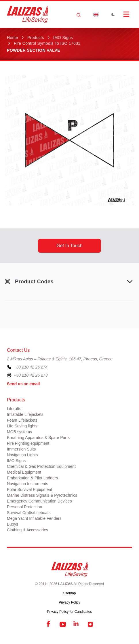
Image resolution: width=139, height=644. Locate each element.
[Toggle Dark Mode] (113, 14)
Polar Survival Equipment (29, 489)
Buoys (13, 524)
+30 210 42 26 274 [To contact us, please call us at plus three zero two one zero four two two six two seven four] (31, 367)
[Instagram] (90, 624)
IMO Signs (63, 38)
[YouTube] (63, 624)
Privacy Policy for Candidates (69, 612)
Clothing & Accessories (27, 530)
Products (36, 38)
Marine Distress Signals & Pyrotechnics (42, 495)
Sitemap (69, 593)
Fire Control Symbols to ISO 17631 (47, 43)
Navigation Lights (22, 455)
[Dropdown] (96, 14)
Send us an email (23, 384)
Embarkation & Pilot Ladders (32, 478)
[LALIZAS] (28, 14)
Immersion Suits (21, 449)
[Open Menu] (126, 14)
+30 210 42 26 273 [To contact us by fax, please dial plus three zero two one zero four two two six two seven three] (31, 375)
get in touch (69, 246)
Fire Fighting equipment (28, 443)
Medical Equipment (24, 472)
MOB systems (19, 432)
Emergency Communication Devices (39, 501)
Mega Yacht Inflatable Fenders (34, 518)
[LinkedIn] (77, 624)
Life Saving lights (22, 426)
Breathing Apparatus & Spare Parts (38, 438)
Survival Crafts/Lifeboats (29, 513)
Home (13, 38)
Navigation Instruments (27, 484)
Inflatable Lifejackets (25, 414)
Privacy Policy (69, 602)
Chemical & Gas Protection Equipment (41, 466)
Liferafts (14, 409)
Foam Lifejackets (22, 420)
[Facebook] (49, 624)
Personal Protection (24, 507)
